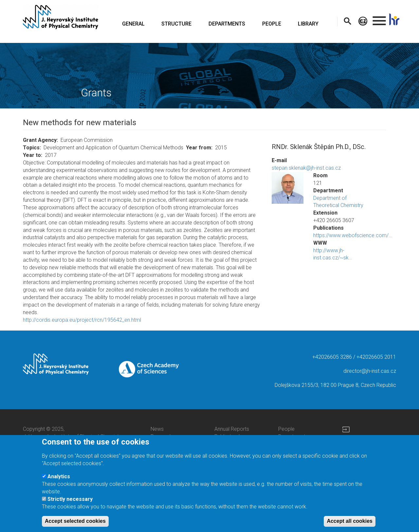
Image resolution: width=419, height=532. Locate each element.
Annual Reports (232, 429)
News (157, 429)
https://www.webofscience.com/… (353, 235)
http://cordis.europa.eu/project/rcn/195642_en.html (82, 320)
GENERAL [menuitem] (133, 24)
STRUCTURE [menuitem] (176, 24)
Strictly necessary (70, 505)
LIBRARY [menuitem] (308, 24)
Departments (293, 437)
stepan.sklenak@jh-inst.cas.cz (306, 168)
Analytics (59, 482)
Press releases (168, 437)
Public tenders (231, 437)
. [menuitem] (379, 18)
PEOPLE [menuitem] (272, 24)
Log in (349, 439)
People (286, 429)
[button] (288, 188)
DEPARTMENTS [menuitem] (227, 24)
